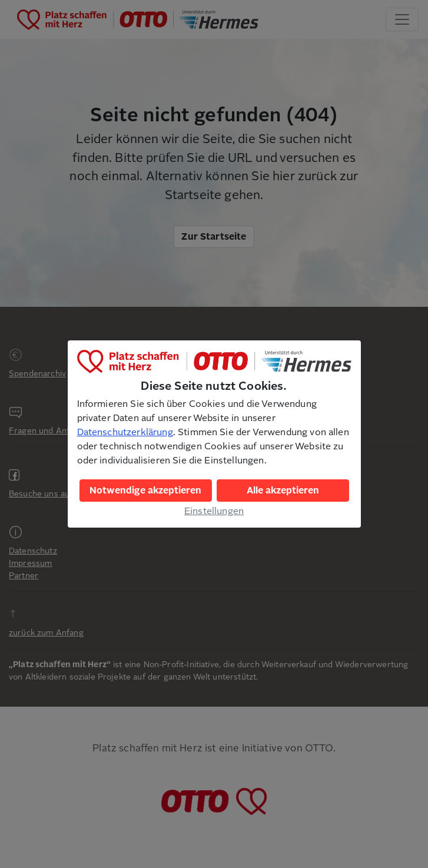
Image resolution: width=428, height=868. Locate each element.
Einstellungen (214, 511)
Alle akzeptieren (283, 491)
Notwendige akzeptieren (145, 491)
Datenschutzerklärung (125, 432)
